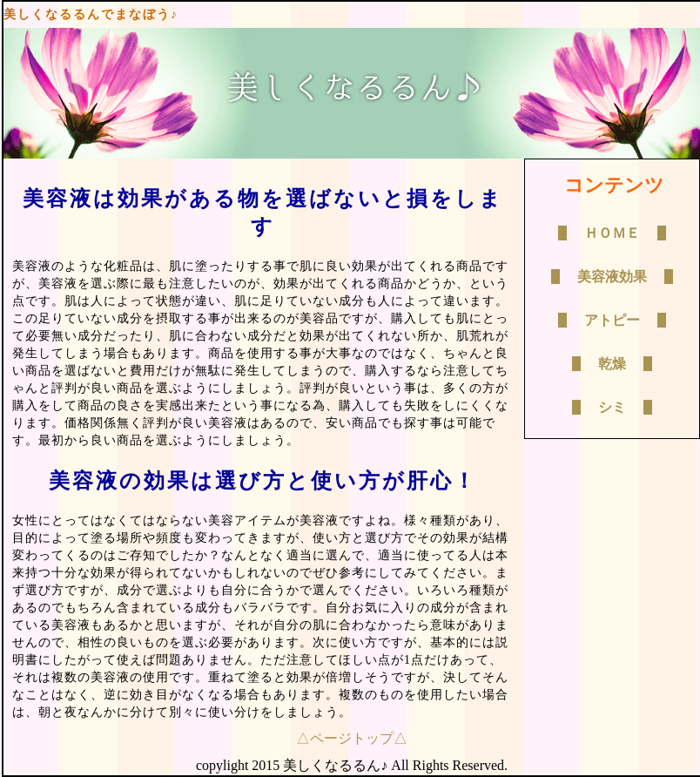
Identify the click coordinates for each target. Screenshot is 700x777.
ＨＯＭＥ (612, 233)
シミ (612, 407)
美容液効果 (612, 277)
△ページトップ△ (352, 738)
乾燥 (612, 364)
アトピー (612, 320)
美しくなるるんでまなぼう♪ (91, 14)
